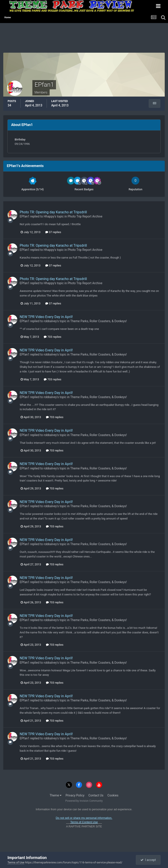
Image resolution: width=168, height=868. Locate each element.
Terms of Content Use (84, 822)
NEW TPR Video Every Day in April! (46, 317)
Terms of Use (16, 862)
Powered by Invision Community (84, 801)
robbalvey (50, 321)
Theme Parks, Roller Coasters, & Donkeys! (98, 321)
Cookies (113, 795)
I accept (148, 860)
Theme (56, 795)
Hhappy (49, 216)
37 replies (53, 232)
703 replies (52, 337)
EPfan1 (25, 216)
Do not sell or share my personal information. (84, 818)
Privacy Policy (75, 795)
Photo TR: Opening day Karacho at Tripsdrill (53, 212)
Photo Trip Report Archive (85, 216)
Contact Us (96, 795)
